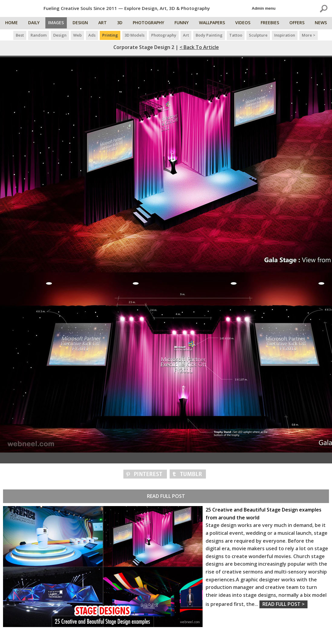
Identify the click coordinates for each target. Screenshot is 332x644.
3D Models (135, 35)
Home (12, 23)
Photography (151, 23)
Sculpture (258, 35)
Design (83, 23)
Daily (34, 23)
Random (39, 35)
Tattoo (236, 35)
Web (77, 35)
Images (58, 23)
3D (122, 23)
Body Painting (209, 35)
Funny (184, 23)
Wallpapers (214, 23)
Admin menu (264, 8)
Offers (298, 23)
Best (20, 35)
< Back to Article (199, 47)
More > (309, 35)
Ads (92, 35)
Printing (110, 35)
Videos (244, 23)
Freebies (271, 23)
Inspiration (285, 35)
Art (105, 23)
